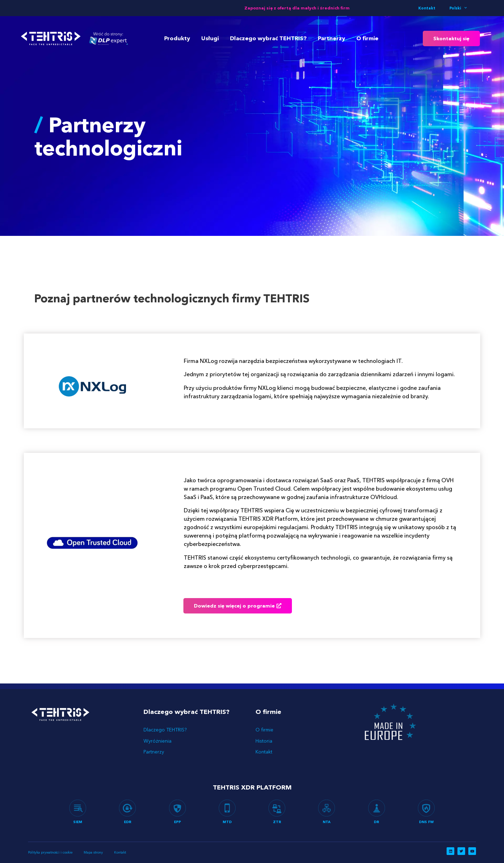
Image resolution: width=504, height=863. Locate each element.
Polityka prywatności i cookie (50, 852)
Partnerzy (331, 38)
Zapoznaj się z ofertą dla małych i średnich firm (297, 8)
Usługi (210, 38)
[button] (451, 38)
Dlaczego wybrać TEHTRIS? (268, 38)
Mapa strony (93, 852)
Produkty (177, 38)
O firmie (367, 38)
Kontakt (427, 8)
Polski (458, 8)
